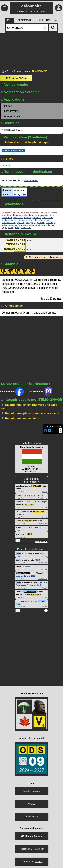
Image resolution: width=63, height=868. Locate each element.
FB (31, 848)
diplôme (21, 222)
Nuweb (39, 861)
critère (29, 220)
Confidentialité (31, 816)
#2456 (42, 553)
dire (27, 222)
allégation (28, 215)
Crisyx (19, 553)
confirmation (8, 220)
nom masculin (31, 180)
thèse (11, 228)
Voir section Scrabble (20, 92)
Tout (40, 498)
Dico (9, 71)
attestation (18, 217)
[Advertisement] (32, 49)
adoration (6, 215)
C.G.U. (32, 803)
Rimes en (6, 165)
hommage (51, 222)
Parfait (38, 527)
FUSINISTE (39, 511)
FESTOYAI (27, 520)
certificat (37, 217)
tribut (17, 228)
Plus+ (45, 491)
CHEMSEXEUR (29, 495)
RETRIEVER (28, 504)
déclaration (44, 220)
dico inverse (56, 257)
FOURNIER (36, 594)
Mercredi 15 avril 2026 (25, 575)
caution (28, 217)
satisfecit (50, 225)
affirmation (17, 215)
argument (39, 215)
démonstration (9, 222)
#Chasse (31, 502)
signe (4, 228)
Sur (12, 392)
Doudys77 (30, 566)
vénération (26, 228)
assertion (49, 215)
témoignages (20, 194)
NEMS (29, 533)
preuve (24, 225)
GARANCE (37, 486)
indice (5, 225)
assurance (7, 217)
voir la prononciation (13, 151)
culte (35, 220)
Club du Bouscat (23, 572)
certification (47, 217)
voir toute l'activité (41, 541)
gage (33, 222)
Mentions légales (32, 790)
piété (17, 225)
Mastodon (39, 848)
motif (11, 225)
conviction (20, 220)
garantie (40, 222)
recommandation (37, 225)
